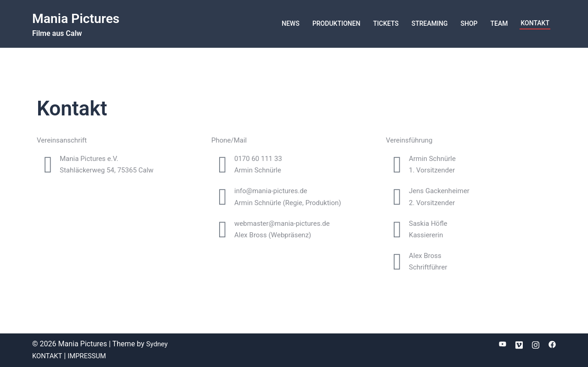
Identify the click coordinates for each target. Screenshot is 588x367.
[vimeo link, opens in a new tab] (519, 344)
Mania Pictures (82, 18)
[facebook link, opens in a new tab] (552, 344)
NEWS (291, 23)
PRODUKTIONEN (336, 23)
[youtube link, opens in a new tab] (503, 344)
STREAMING (430, 23)
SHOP (469, 23)
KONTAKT (535, 23)
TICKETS (386, 23)
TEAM (499, 23)
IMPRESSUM (91, 356)
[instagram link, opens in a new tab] (536, 344)
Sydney (158, 344)
